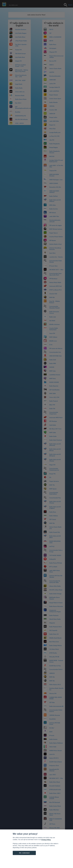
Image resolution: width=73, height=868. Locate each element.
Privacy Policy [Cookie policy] (46, 840)
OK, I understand (24, 853)
